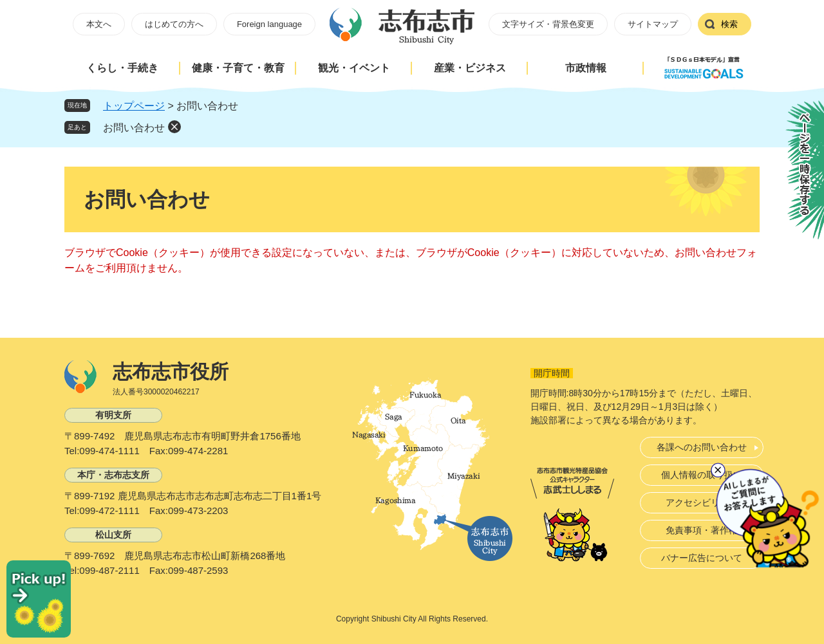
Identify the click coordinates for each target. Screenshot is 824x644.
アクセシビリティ (702, 502)
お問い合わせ (134, 128)
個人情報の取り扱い (702, 475)
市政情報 (586, 68)
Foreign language (269, 24)
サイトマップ (653, 24)
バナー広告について (702, 558)
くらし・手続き (122, 68)
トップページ (134, 106)
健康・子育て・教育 (238, 68)
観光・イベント (354, 68)
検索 (729, 24)
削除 (174, 127)
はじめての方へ (174, 24)
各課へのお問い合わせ (702, 447)
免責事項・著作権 (702, 530)
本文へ (99, 24)
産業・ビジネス (470, 68)
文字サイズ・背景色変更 (548, 24)
